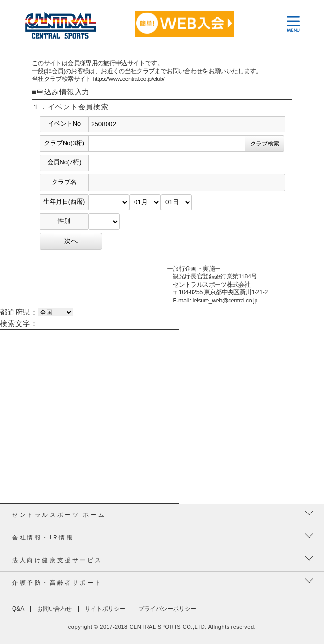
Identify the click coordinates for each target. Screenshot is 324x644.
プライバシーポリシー (167, 609)
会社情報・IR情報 (43, 538)
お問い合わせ (54, 609)
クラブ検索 (265, 144)
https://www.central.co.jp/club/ (129, 79)
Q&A (18, 609)
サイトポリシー (105, 609)
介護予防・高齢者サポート (57, 583)
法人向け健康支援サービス (57, 560)
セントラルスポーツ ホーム (59, 515)
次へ (71, 241)
